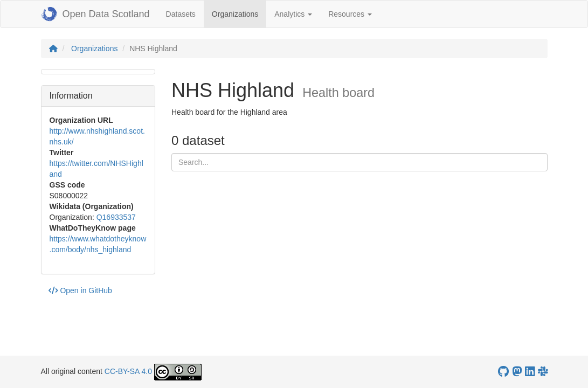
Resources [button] (350, 14)
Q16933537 (116, 217)
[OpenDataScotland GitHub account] (503, 372)
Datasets (181, 14)
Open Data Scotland (95, 14)
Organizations (239, 13)
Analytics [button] (293, 14)
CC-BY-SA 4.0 (128, 371)
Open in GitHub (80, 290)
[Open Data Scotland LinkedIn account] (530, 372)
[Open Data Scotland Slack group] (543, 372)
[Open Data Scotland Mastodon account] (517, 372)
